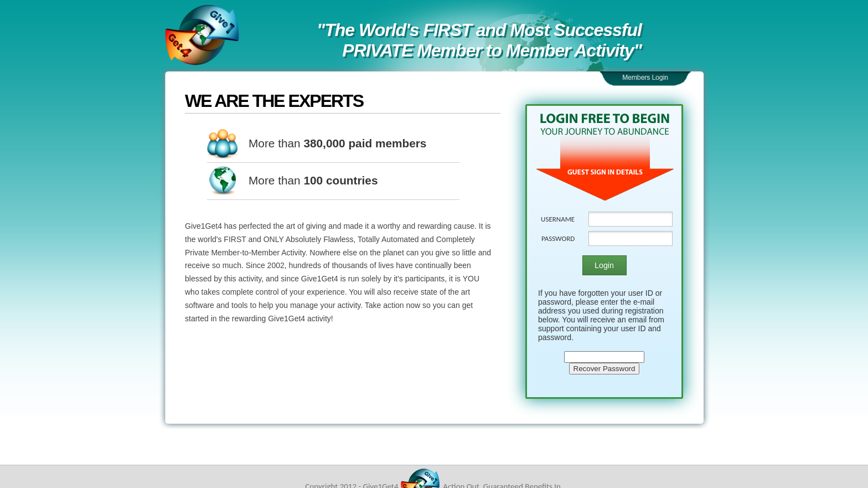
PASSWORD (558, 238)
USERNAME (558, 219)
